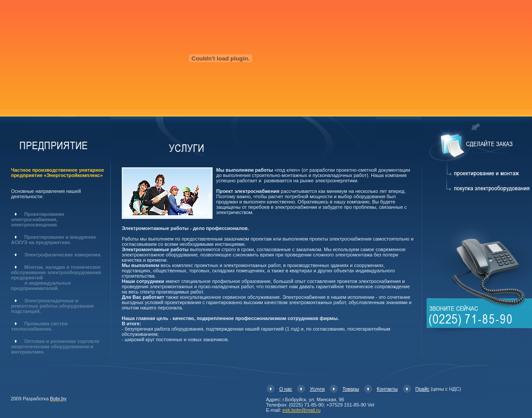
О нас (286, 389)
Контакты (387, 389)
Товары (351, 389)
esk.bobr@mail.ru (301, 410)
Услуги (317, 389)
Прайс (423, 389)
